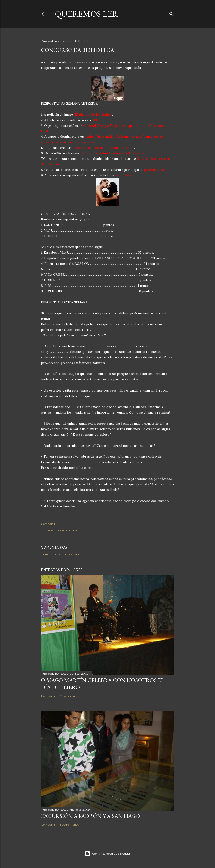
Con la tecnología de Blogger (107, 854)
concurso (82, 530)
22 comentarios (69, 696)
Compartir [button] (48, 524)
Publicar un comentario (61, 554)
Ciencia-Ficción (65, 530)
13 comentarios (69, 825)
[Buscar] (171, 13)
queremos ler (86, 14)
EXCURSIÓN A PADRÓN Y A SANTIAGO (90, 816)
